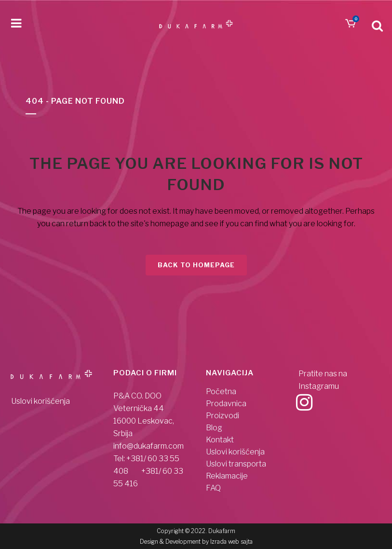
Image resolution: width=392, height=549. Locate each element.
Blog (214, 428)
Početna (221, 392)
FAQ (213, 488)
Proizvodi (223, 416)
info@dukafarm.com (149, 446)
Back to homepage (196, 265)
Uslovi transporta (236, 464)
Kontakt (220, 440)
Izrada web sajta (231, 542)
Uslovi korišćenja (41, 401)
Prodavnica (226, 404)
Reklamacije (227, 476)
